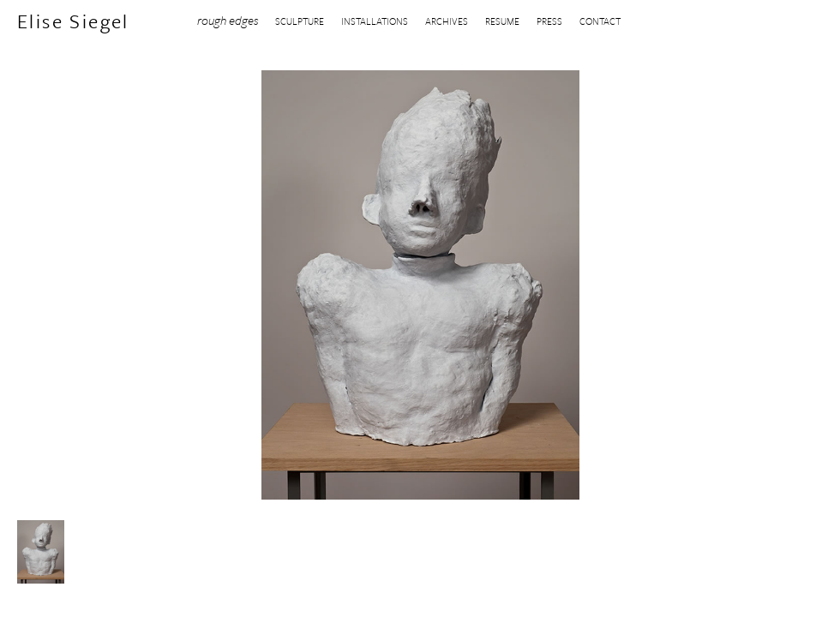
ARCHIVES (447, 21)
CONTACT (600, 21)
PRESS (549, 21)
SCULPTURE (300, 21)
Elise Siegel (73, 21)
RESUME (502, 21)
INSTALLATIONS (375, 21)
